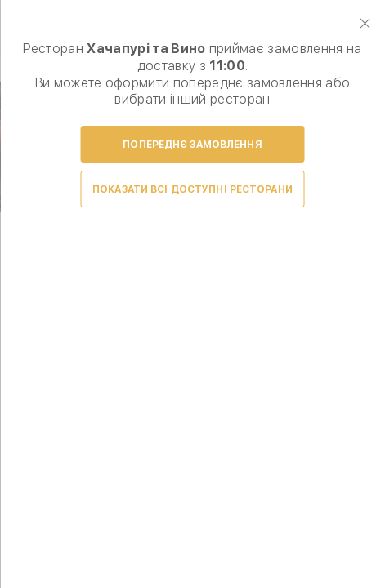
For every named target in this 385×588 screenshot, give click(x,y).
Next (354, 263)
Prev (31, 263)
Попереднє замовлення (192, 145)
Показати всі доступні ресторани (192, 189)
